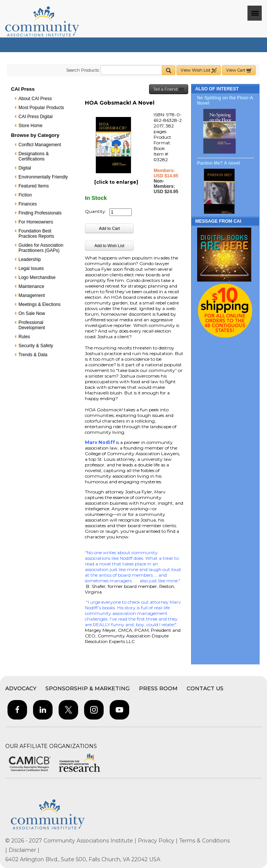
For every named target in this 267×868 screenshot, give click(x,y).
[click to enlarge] (116, 182)
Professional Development (32, 325)
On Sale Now (32, 313)
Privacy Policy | (158, 841)
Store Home (30, 126)
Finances (28, 204)
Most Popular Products (41, 108)
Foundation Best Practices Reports (36, 234)
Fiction (25, 195)
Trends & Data (33, 355)
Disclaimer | (24, 850)
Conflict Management (40, 145)
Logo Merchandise (37, 277)
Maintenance (31, 286)
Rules (24, 337)
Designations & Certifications (34, 156)
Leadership (29, 259)
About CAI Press (35, 99)
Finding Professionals (40, 213)
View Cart (239, 70)
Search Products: (83, 70)
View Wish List (199, 70)
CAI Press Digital (35, 117)
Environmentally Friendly (43, 177)
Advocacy (21, 688)
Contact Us (205, 688)
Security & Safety (36, 346)
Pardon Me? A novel (219, 163)
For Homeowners (36, 222)
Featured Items (34, 186)
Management (32, 295)
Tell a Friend (169, 89)
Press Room (158, 688)
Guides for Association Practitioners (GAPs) (41, 248)
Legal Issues (31, 268)
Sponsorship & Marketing (87, 688)
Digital (25, 168)
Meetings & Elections (39, 304)
